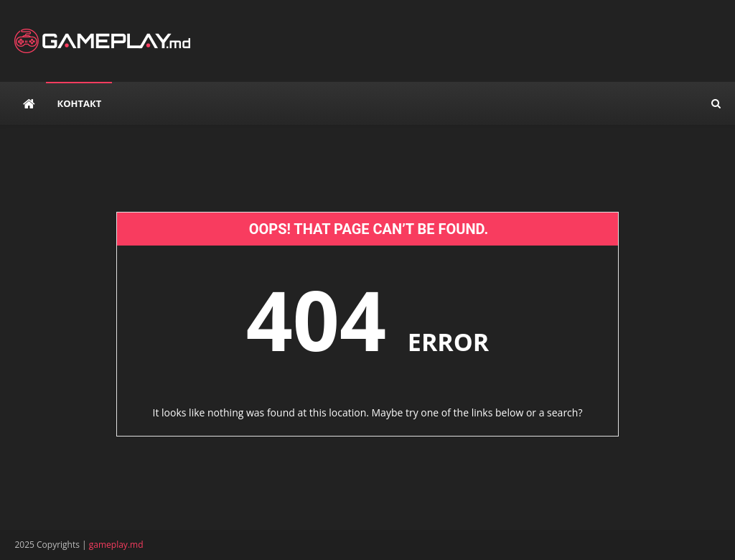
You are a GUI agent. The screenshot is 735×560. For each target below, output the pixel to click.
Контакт (79, 103)
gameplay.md (116, 545)
